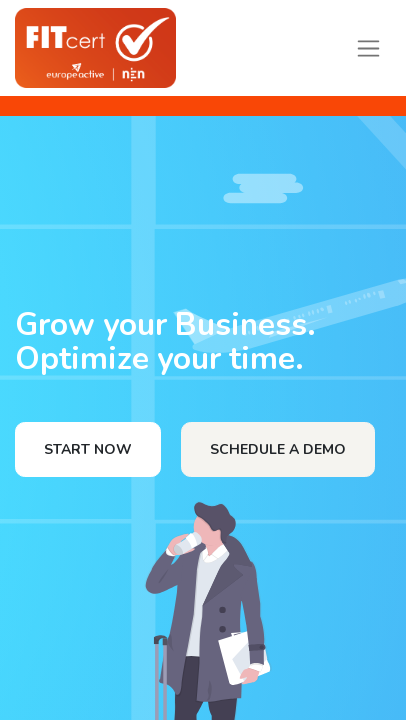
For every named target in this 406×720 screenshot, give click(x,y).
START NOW (88, 449)
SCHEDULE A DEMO (278, 449)
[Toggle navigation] (368, 48)
